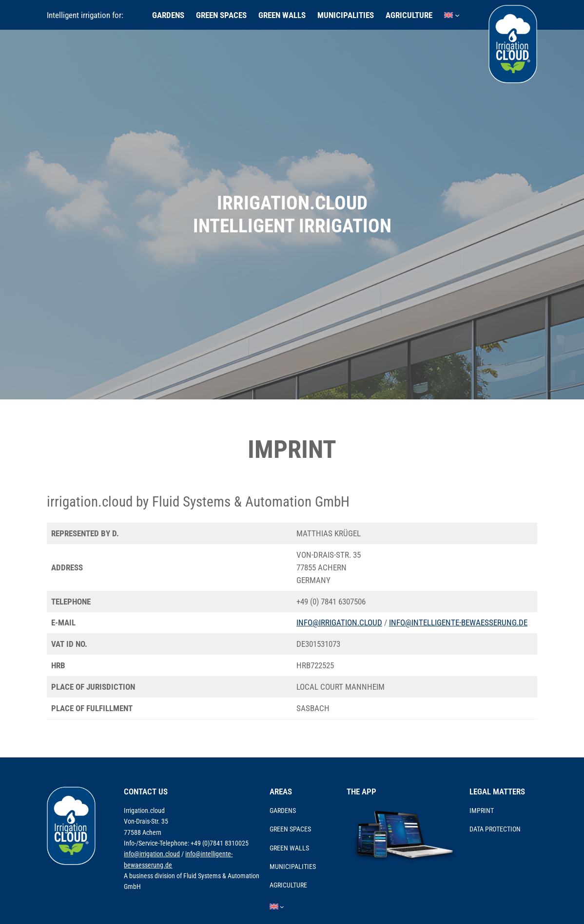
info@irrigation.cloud (339, 622)
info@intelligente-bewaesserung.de (458, 622)
